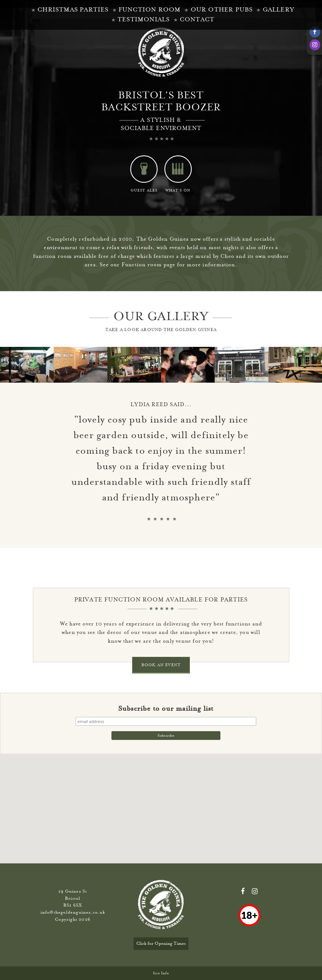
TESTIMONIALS (144, 19)
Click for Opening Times (161, 943)
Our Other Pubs (222, 10)
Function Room (150, 10)
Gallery (279, 10)
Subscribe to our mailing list (166, 709)
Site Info (161, 973)
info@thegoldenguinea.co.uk (73, 912)
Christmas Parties (73, 10)
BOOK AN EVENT (161, 665)
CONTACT (197, 19)
